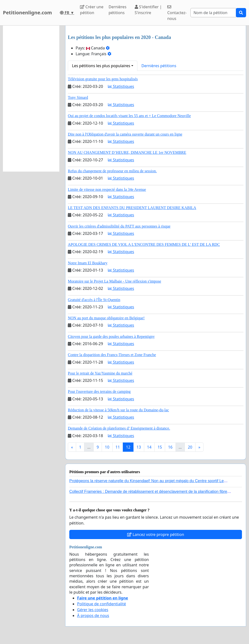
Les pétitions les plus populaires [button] (101, 66)
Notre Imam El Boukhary (88, 263)
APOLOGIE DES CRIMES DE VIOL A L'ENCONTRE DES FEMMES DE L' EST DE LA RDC (144, 244)
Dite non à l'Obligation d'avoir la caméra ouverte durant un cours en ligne (125, 134)
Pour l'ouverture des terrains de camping (99, 391)
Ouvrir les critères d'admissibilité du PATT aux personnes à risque (119, 226)
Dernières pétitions (117, 10)
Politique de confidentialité (102, 604)
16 (170, 447)
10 (107, 447)
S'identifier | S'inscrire (148, 10)
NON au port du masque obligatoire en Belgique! (106, 318)
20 (190, 447)
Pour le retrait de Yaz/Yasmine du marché (100, 373)
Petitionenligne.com (27, 13)
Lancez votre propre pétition (156, 534)
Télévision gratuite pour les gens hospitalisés (103, 79)
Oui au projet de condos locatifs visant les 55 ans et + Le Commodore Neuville (129, 116)
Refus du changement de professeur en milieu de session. (112, 171)
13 (139, 447)
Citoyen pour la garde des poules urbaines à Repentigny (111, 336)
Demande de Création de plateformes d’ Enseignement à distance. (119, 428)
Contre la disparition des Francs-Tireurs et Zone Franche (112, 355)
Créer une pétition (92, 10)
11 (118, 447)
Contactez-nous (177, 13)
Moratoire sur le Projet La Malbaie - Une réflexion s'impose (115, 281)
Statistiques (121, 86)
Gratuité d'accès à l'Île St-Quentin (94, 300)
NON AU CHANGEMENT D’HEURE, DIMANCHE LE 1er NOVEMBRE (127, 152)
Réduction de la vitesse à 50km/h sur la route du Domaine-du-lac (118, 410)
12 (128, 447)
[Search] (213, 13)
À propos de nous (93, 616)
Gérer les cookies (93, 610)
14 (149, 447)
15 (160, 447)
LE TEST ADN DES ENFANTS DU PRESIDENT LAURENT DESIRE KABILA (132, 208)
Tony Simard (78, 97)
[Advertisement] (31, 99)
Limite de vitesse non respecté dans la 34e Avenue (107, 189)
